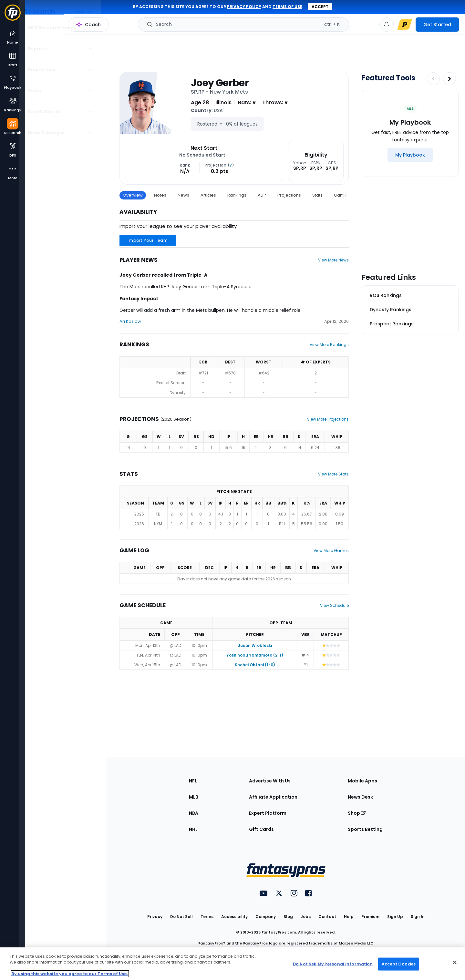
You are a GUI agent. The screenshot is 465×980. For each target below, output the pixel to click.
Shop (357, 813)
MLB (194, 797)
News (183, 195)
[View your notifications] (387, 25)
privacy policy (244, 7)
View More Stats (333, 474)
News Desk (360, 797)
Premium (370, 917)
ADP (262, 195)
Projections (289, 195)
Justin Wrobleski (255, 645)
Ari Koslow (130, 321)
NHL (193, 829)
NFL (193, 781)
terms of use (287, 7)
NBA (194, 813)
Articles (208, 195)
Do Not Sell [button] (181, 917)
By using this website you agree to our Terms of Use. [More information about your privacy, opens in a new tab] (70, 974)
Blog (288, 917)
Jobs (306, 917)
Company (266, 917)
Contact (327, 917)
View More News (333, 260)
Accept (320, 7)
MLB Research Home (58, 28)
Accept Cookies (399, 964)
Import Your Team (148, 240)
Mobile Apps (362, 781)
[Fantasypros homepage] (13, 16)
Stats (317, 195)
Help (349, 917)
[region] (232, 964)
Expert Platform (268, 813)
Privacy (155, 917)
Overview (133, 195)
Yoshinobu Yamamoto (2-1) (255, 655)
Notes (160, 195)
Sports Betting (365, 829)
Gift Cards (261, 829)
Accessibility (234, 917)
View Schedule (334, 605)
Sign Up (395, 917)
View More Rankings (329, 345)
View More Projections (328, 419)
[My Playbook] (410, 155)
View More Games (331, 551)
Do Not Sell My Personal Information (333, 964)
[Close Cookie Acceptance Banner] (455, 963)
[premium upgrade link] (405, 25)
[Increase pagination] (449, 79)
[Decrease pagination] (433, 79)
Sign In (418, 917)
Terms (207, 917)
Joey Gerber (220, 83)
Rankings (237, 195)
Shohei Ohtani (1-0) (255, 665)
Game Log (345, 195)
